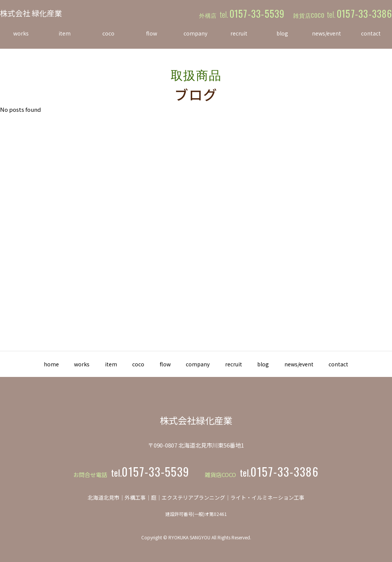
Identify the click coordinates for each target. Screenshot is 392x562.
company (201, 364)
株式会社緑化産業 (196, 420)
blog (277, 364)
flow (163, 364)
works (63, 364)
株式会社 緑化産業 (31, 13)
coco (130, 364)
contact (363, 364)
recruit (242, 364)
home (27, 364)
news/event (318, 364)
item (97, 364)
